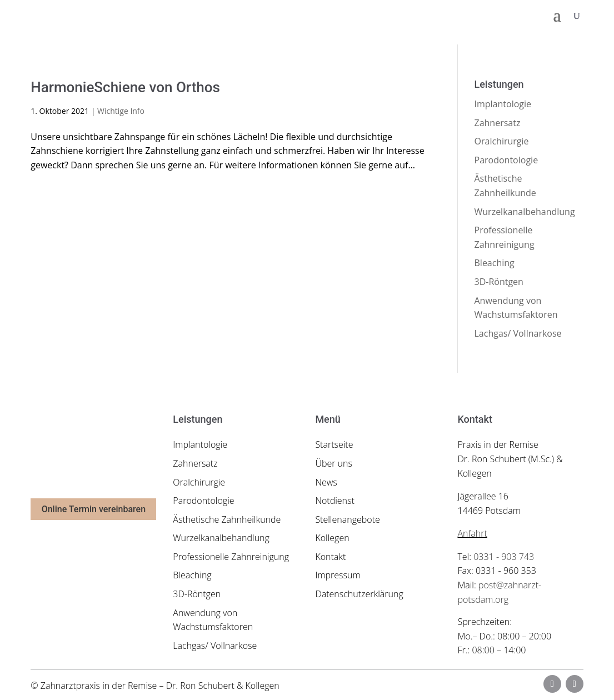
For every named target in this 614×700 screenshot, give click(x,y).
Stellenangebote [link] (347, 519)
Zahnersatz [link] (498, 123)
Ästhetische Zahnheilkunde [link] (227, 519)
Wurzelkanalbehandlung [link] (525, 212)
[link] (96, 15)
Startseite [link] (334, 444)
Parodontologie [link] (506, 160)
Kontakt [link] (330, 557)
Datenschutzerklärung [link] (359, 594)
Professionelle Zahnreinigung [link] (231, 557)
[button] (557, 16)
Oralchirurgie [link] (502, 141)
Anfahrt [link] (472, 533)
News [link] (326, 482)
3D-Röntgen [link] (499, 282)
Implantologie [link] (503, 104)
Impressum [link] (338, 575)
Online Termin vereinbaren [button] (94, 509)
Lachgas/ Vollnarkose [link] (518, 333)
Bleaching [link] (495, 263)
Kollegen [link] (332, 538)
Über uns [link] (334, 463)
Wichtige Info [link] (121, 111)
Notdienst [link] (335, 501)
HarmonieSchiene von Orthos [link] (125, 87)
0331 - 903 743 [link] (504, 557)
